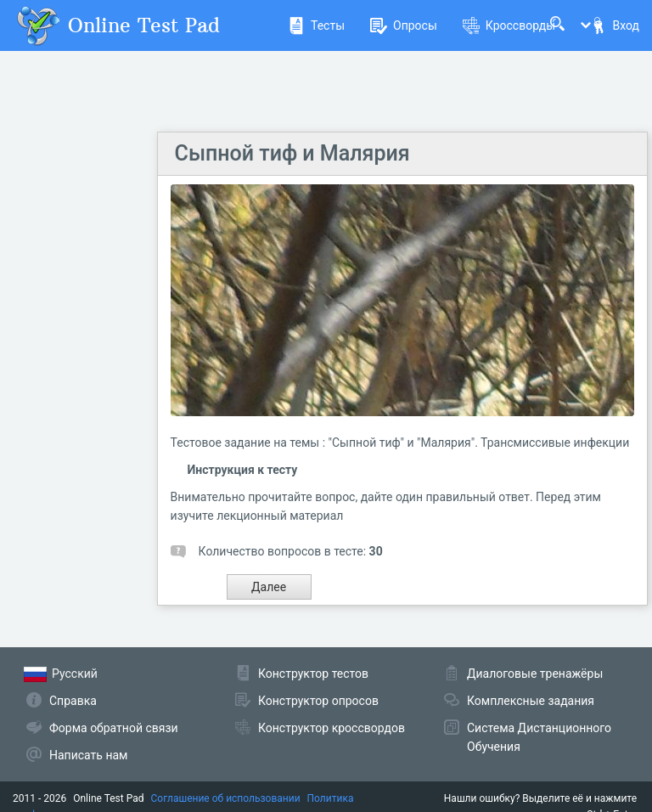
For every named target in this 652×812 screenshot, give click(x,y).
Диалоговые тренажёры (535, 674)
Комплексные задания (531, 701)
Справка (73, 701)
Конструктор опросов (318, 701)
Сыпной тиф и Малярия (292, 153)
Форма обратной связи (114, 728)
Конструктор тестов (313, 674)
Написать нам (88, 755)
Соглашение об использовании (226, 798)
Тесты (316, 25)
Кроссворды (509, 25)
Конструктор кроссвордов (332, 728)
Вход (615, 25)
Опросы (404, 25)
